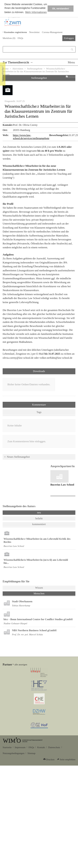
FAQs (20, 38)
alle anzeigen (21, 664)
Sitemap (31, 753)
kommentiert (39, 524)
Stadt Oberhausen (22, 601)
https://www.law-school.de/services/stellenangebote (31, 137)
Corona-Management (52, 32)
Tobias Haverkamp (21, 605)
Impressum (20, 747)
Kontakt (41, 747)
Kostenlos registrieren (16, 32)
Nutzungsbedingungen (13, 753)
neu (39, 513)
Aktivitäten (18, 69)
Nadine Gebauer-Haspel (15, 623)
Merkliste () (9, 38)
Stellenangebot (39, 78)
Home (6, 69)
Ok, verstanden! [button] (61, 9)
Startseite (7, 747)
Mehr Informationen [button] (36, 12)
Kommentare (39, 405)
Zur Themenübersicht (16, 62)
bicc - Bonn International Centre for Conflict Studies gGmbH (38, 619)
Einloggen (69, 38)
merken (72, 77)
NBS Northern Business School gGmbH (34, 630)
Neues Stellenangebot (18, 457)
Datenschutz (54, 747)
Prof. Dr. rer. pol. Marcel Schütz (27, 634)
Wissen (39, 588)
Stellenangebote (35, 69)
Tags (39, 412)
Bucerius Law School (62, 485)
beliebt (39, 518)
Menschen (47, 593)
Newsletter (34, 32)
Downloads (39, 371)
